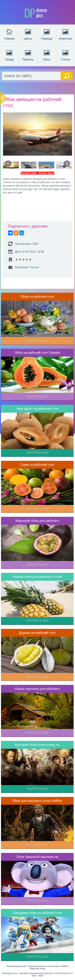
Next (67, 164)
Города (9, 55)
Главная (9, 34)
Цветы (28, 34)
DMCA (65, 966)
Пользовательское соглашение (44, 966)
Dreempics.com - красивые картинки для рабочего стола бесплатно (36, 973)
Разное (34, 267)
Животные (65, 34)
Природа (47, 34)
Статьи (65, 55)
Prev (8, 164)
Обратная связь (37, 969)
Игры (47, 55)
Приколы (28, 55)
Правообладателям (16, 966)
